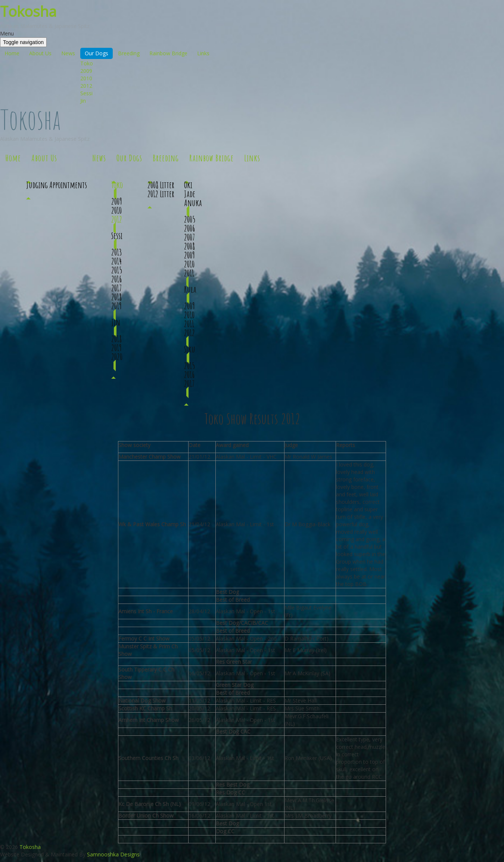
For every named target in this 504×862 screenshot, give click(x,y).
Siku (190, 349)
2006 (189, 228)
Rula (190, 289)
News (68, 53)
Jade (190, 194)
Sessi (86, 93)
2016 (116, 279)
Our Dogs (97, 53)
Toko (87, 63)
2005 (190, 219)
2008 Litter (161, 185)
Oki (188, 185)
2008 (189, 246)
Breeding (129, 53)
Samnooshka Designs (113, 854)
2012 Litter (161, 194)
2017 (116, 288)
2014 (116, 261)
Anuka (193, 203)
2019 (116, 306)
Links (203, 53)
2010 (86, 78)
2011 (189, 273)
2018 (116, 297)
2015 (117, 270)
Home (12, 53)
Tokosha (28, 11)
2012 (86, 86)
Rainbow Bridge (168, 53)
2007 (189, 237)
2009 (86, 71)
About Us (40, 53)
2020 (117, 357)
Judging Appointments (57, 185)
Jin (83, 101)
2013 (117, 252)
